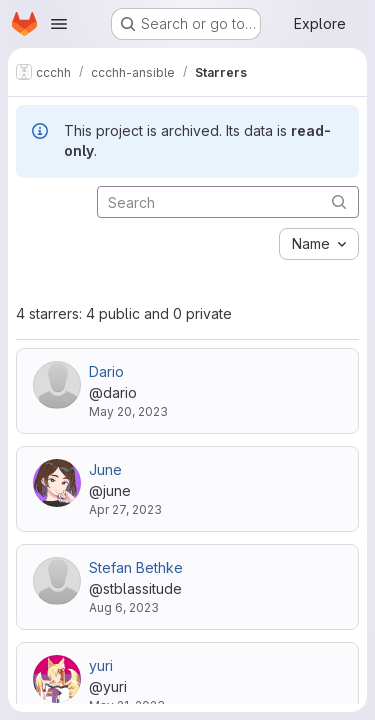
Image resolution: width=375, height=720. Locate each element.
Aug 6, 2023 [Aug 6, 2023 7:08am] (124, 607)
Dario (106, 371)
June (105, 469)
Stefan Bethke (136, 567)
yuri (101, 665)
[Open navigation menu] (59, 24)
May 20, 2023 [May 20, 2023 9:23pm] (128, 411)
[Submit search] (339, 201)
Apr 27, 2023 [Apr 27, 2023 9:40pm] (125, 509)
